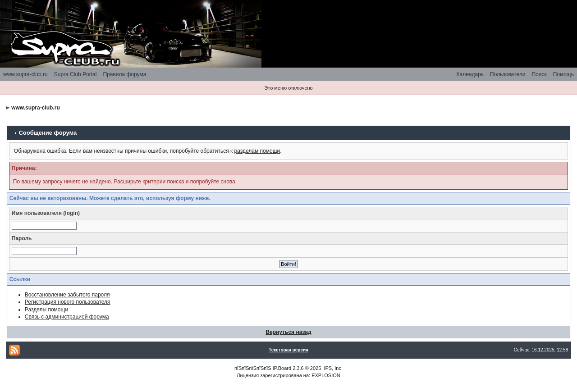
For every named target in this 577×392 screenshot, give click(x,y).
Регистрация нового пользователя (68, 302)
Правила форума (124, 74)
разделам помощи (257, 151)
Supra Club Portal (76, 74)
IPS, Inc (332, 368)
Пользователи (508, 74)
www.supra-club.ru (25, 74)
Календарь (470, 74)
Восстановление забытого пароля (67, 295)
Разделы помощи (46, 310)
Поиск (539, 74)
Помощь (563, 74)
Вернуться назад (288, 332)
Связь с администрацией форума (67, 317)
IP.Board (282, 368)
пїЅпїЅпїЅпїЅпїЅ (253, 368)
